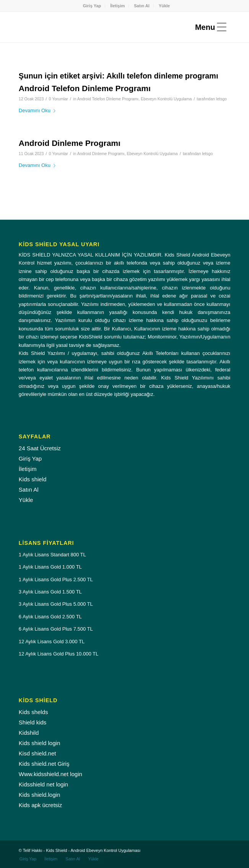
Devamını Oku (39, 110)
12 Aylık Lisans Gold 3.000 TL (52, 642)
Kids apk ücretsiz (40, 805)
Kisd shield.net (37, 753)
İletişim (117, 6)
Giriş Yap (92, 6)
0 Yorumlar (59, 99)
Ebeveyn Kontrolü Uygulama (166, 99)
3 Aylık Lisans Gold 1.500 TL (50, 592)
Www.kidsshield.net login (50, 774)
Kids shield (33, 479)
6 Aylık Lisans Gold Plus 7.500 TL (56, 629)
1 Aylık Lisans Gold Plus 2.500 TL (56, 579)
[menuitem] (92, 6)
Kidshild (29, 733)
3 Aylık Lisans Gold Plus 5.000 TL (56, 604)
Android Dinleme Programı (70, 143)
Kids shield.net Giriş (44, 764)
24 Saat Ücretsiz (40, 448)
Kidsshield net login (43, 784)
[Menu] (209, 27)
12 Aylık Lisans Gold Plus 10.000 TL (59, 654)
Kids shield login (39, 743)
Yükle (164, 6)
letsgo (221, 99)
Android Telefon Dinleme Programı (85, 88)
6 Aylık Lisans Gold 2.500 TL (50, 617)
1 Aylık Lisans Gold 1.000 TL (50, 567)
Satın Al (142, 6)
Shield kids (33, 722)
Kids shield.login (39, 795)
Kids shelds (33, 712)
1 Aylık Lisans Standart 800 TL (52, 555)
